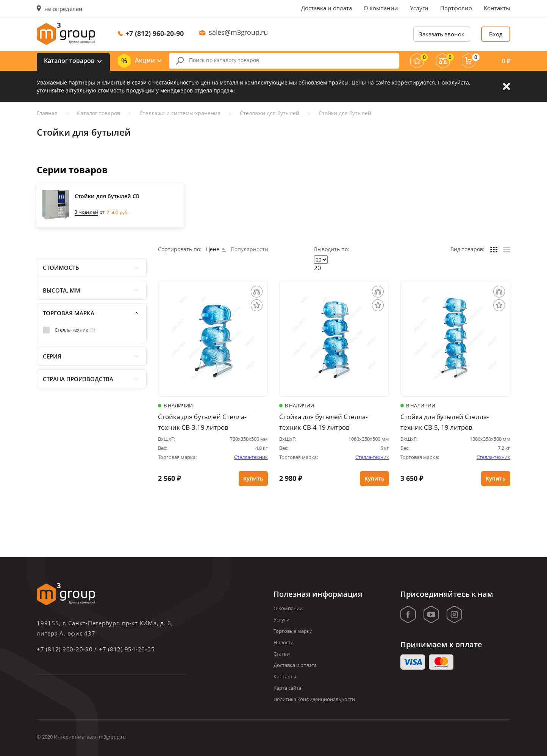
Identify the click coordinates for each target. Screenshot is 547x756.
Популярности (249, 249)
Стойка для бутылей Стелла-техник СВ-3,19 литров (202, 422)
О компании (381, 8)
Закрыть (506, 86)
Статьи (282, 654)
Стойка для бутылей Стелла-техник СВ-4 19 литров (323, 422)
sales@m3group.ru (238, 32)
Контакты (497, 8)
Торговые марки (293, 631)
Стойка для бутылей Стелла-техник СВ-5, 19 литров (445, 422)
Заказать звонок (442, 34)
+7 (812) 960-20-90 (155, 33)
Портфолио (456, 8)
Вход (496, 34)
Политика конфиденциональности (314, 699)
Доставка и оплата (327, 8)
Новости (284, 642)
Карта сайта (287, 688)
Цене (216, 249)
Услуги (419, 8)
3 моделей (86, 212)
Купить (253, 479)
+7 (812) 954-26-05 (127, 649)
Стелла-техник (251, 457)
